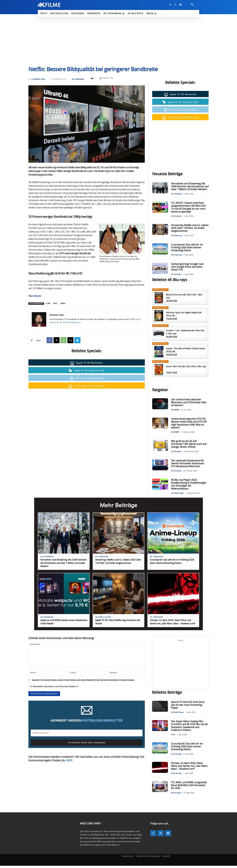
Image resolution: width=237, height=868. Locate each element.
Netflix (63, 303)
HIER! (69, 763)
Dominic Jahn (39, 79)
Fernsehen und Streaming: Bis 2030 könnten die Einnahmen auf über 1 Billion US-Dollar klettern (190, 187)
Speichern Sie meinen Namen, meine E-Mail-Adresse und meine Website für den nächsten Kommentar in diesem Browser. (83, 683)
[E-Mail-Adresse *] (87, 735)
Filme (173, 737)
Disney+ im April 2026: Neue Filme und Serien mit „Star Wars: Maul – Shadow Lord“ (172, 623)
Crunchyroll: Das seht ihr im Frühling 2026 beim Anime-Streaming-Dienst (187, 248)
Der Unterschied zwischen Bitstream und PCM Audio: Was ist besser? (189, 402)
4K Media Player (177, 493)
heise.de (37, 296)
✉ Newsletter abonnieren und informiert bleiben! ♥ (53, 689)
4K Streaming (78, 79)
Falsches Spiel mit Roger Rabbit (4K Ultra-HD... (184, 314)
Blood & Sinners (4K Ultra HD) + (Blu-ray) (184, 296)
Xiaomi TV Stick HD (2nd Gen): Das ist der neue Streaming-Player (188, 707)
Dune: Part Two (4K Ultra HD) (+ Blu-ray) (186, 367)
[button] (192, 5)
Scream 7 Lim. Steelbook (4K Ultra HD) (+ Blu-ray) (185, 332)
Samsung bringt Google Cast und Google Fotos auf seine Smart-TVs (187, 267)
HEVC (55, 303)
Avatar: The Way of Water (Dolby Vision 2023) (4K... (186, 350)
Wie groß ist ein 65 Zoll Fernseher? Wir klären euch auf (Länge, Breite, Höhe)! (189, 444)
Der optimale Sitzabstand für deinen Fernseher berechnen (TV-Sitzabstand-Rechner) (188, 464)
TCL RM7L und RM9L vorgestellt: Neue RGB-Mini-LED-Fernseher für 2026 (189, 788)
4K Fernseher (176, 216)
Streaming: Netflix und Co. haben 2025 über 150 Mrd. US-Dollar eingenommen (190, 228)
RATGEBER (175, 410)
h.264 (48, 303)
